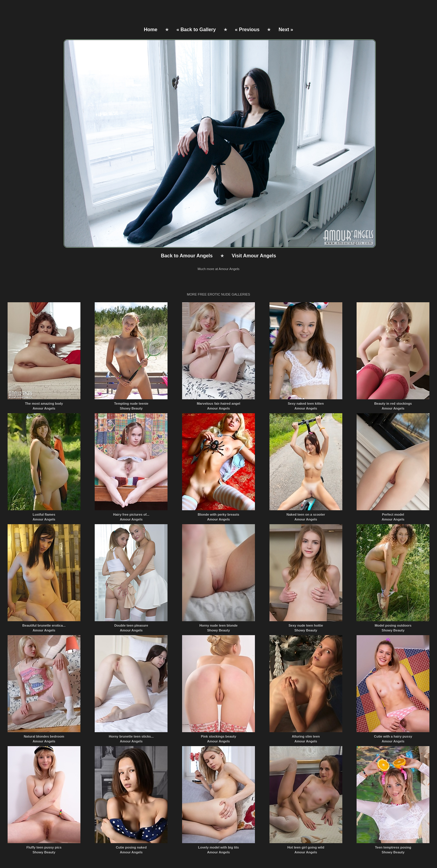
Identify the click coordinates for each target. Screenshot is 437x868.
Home (151, 30)
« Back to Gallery (196, 30)
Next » (286, 30)
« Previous (247, 30)
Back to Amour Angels (187, 256)
